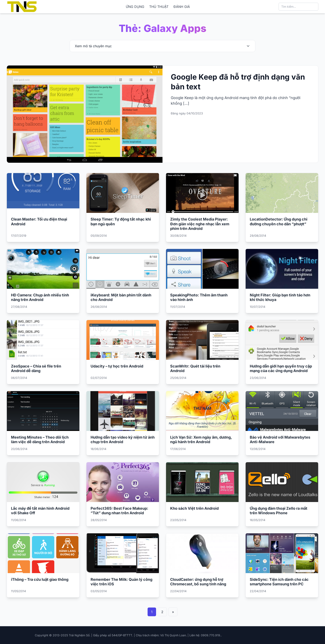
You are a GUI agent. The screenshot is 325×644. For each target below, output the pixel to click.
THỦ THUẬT (159, 7)
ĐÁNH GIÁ (182, 7)
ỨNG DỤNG (135, 7)
